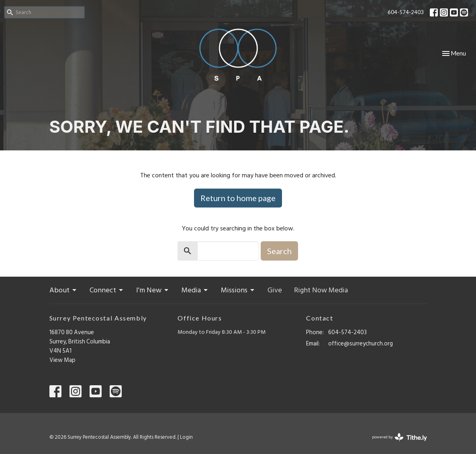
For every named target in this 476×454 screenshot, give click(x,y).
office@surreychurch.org (361, 344)
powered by (399, 437)
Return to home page (238, 198)
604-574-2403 (406, 12)
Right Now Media (321, 290)
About (63, 290)
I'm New (153, 290)
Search (279, 251)
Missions (238, 290)
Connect (107, 290)
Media (195, 290)
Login (186, 437)
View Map (62, 360)
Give (275, 290)
